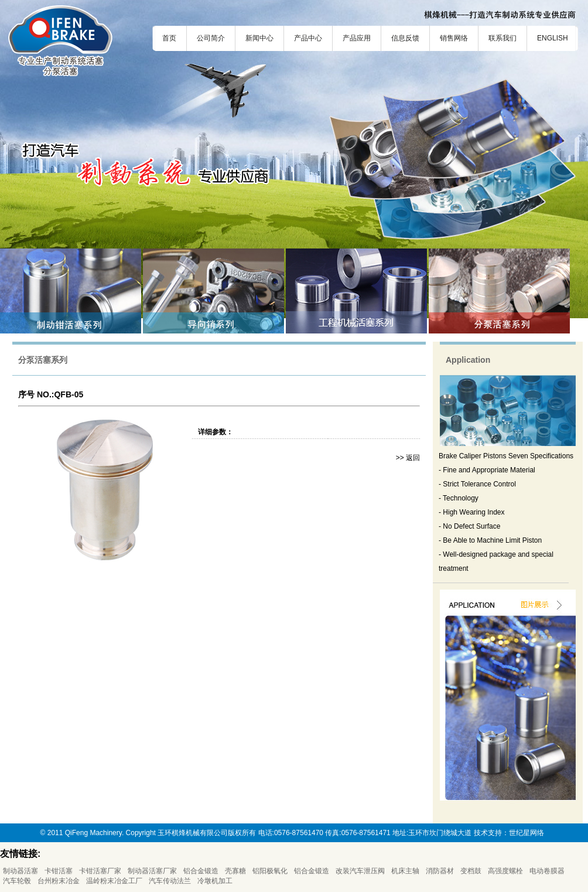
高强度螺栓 (505, 871)
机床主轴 (405, 871)
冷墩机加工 (215, 881)
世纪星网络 (527, 833)
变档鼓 (471, 871)
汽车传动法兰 (170, 881)
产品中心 (308, 38)
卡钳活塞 (59, 871)
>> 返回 (408, 458)
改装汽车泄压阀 (360, 871)
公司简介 (211, 38)
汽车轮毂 (17, 881)
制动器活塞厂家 (152, 871)
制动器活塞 (20, 871)
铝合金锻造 (201, 871)
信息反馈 (405, 38)
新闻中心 (259, 38)
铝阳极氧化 (270, 871)
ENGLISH (553, 38)
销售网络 (454, 38)
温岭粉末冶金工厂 (114, 881)
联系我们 (502, 38)
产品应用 (357, 38)
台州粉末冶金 (59, 881)
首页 (169, 38)
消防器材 (440, 871)
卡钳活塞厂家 (100, 871)
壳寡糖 (235, 871)
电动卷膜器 (547, 871)
